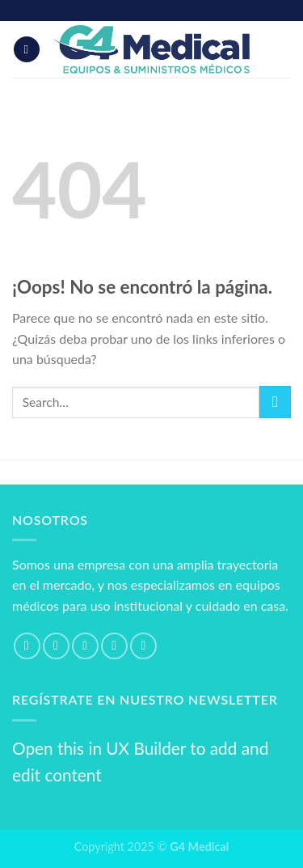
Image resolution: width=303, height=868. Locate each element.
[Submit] (275, 402)
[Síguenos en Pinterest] (143, 646)
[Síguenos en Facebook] (27, 646)
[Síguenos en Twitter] (85, 646)
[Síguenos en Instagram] (56, 646)
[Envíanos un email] (114, 646)
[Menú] (27, 50)
